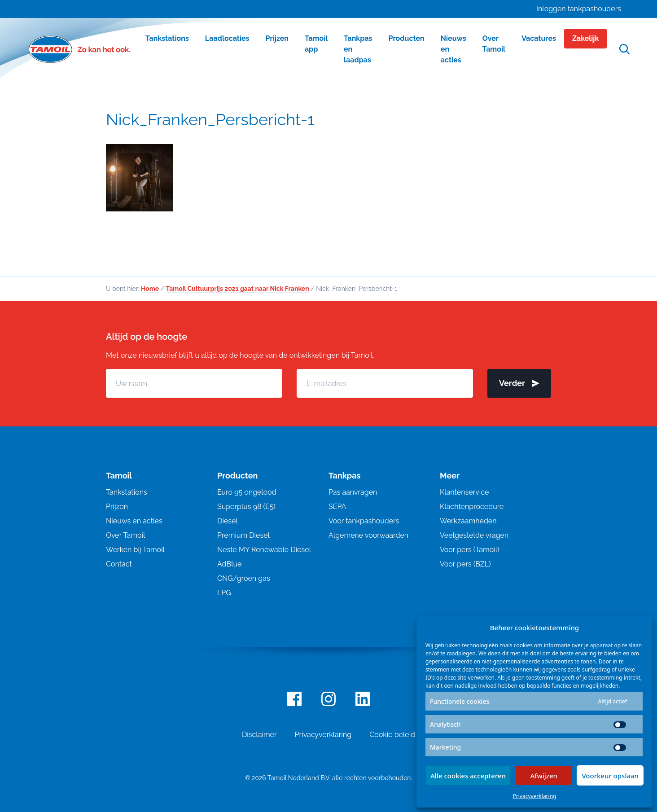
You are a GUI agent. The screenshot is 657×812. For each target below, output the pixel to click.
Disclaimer (259, 735)
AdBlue (229, 564)
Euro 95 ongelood (247, 492)
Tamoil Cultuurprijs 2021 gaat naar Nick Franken (238, 289)
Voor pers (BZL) (465, 564)
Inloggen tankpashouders (579, 9)
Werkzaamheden (468, 521)
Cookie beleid (392, 735)
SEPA (337, 507)
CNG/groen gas (244, 578)
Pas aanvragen (353, 492)
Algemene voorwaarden (368, 535)
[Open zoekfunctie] (625, 50)
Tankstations (127, 492)
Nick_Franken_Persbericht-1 (210, 119)
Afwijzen (544, 776)
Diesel (228, 521)
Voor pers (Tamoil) (469, 550)
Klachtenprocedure (472, 507)
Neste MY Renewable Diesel (264, 550)
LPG (224, 593)
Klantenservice (464, 492)
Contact (119, 564)
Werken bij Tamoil (135, 550)
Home (150, 289)
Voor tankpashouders (364, 521)
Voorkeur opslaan (610, 776)
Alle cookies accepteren (468, 776)
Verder (519, 383)
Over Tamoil (125, 535)
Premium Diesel (243, 535)
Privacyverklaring (535, 796)
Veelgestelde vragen (474, 535)
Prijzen (117, 507)
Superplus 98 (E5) (246, 507)
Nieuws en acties (134, 521)
